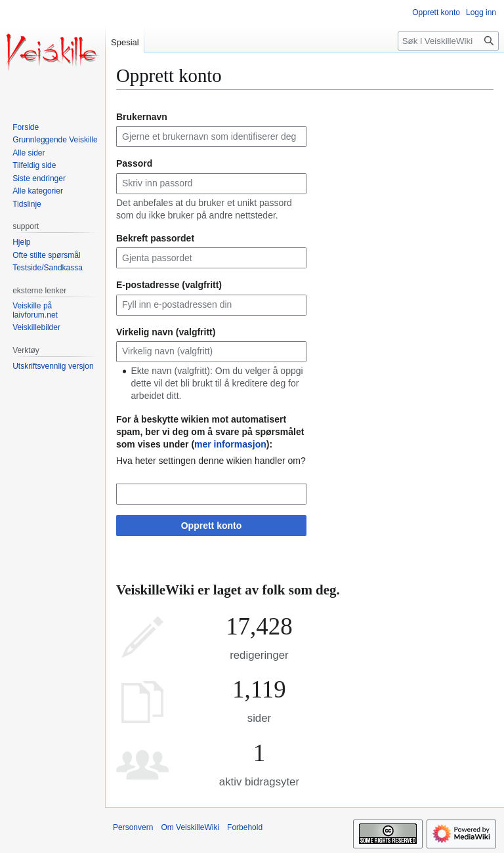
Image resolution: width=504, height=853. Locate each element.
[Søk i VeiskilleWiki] (448, 41)
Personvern (133, 827)
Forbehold (245, 827)
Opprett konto (212, 526)
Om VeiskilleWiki (190, 827)
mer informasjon (230, 444)
